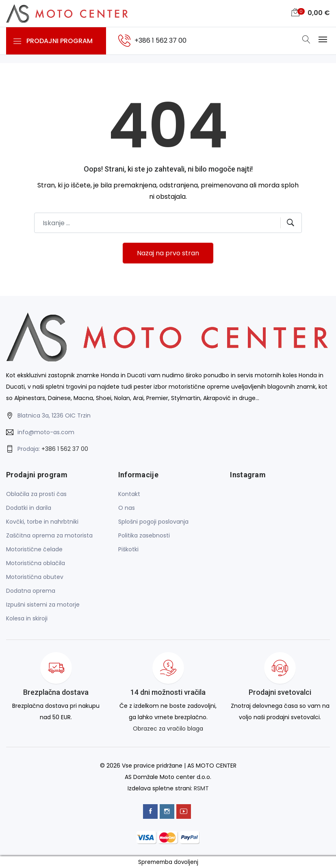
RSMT (201, 788)
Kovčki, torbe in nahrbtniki (42, 522)
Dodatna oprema (31, 591)
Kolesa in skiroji (27, 619)
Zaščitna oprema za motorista (49, 536)
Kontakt (129, 494)
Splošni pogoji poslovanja (153, 522)
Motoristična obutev (35, 577)
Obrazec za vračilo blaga (168, 729)
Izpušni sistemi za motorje (43, 605)
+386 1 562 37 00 (65, 449)
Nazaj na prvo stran (168, 253)
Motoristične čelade (34, 550)
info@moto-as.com (46, 432)
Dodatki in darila (29, 508)
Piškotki (128, 550)
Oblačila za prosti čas (36, 494)
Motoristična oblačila (36, 563)
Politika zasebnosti (144, 536)
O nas (127, 508)
